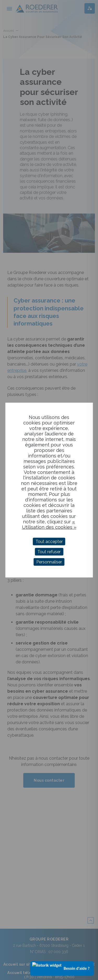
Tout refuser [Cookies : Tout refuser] (49, 551)
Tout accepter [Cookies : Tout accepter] (49, 541)
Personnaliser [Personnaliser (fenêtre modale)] (49, 562)
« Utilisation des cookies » (49, 524)
